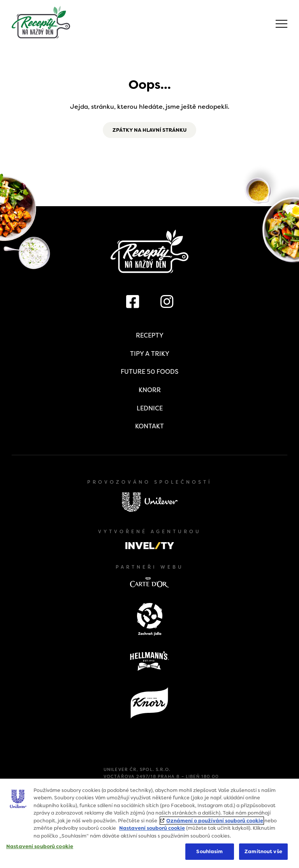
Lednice (150, 408)
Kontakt (149, 426)
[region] (149, 823)
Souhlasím (209, 851)
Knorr (150, 390)
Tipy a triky (150, 354)
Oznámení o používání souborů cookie (215, 821)
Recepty (150, 335)
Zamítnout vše (263, 851)
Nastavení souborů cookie (152, 828)
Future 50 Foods (149, 372)
